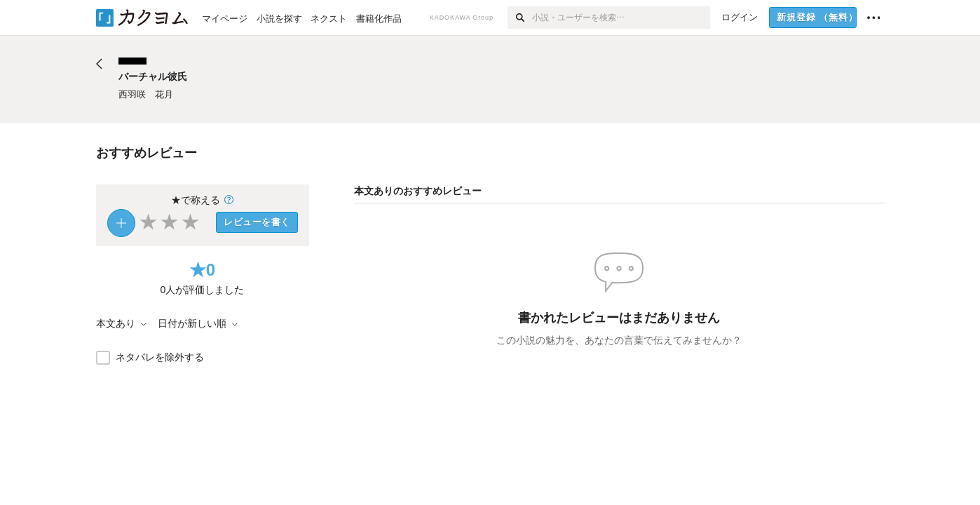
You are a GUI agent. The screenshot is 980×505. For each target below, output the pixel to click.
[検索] (520, 18)
